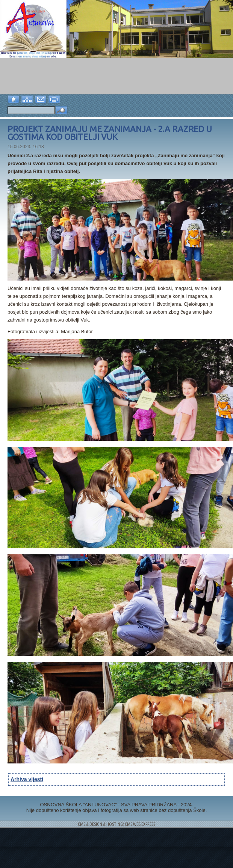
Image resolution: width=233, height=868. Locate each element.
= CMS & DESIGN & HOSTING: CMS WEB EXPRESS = (116, 824)
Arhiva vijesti (27, 779)
